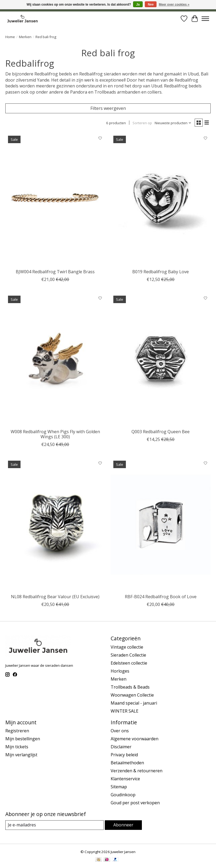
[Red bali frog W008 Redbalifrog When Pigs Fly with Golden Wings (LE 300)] (55, 359)
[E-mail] (55, 825)
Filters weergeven (108, 108)
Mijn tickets (17, 747)
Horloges (120, 671)
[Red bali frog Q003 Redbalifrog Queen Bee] (161, 359)
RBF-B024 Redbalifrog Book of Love (161, 597)
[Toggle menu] (205, 19)
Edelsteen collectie (129, 663)
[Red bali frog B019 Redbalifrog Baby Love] (161, 200)
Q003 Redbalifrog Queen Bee (161, 432)
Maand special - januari (134, 703)
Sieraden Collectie (128, 655)
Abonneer (123, 825)
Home (10, 37)
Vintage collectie (127, 647)
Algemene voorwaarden (135, 739)
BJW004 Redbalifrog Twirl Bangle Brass (55, 272)
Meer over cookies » (174, 5)
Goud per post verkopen (135, 803)
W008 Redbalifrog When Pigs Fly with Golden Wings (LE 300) (55, 434)
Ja (138, 5)
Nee (151, 5)
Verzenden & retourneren (137, 771)
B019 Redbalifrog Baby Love (161, 272)
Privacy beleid (124, 755)
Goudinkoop (123, 795)
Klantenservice (125, 779)
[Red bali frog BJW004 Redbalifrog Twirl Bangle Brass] (55, 200)
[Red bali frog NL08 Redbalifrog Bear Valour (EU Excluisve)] (55, 525)
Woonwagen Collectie (132, 695)
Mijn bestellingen (23, 739)
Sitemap (119, 787)
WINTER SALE (125, 711)
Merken (25, 37)
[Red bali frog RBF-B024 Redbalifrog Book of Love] (161, 525)
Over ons (120, 731)
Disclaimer (121, 747)
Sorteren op (142, 123)
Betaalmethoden (127, 763)
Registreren (17, 731)
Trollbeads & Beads (130, 687)
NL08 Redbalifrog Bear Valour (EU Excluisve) (55, 597)
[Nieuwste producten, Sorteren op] (173, 123)
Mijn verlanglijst (21, 755)
